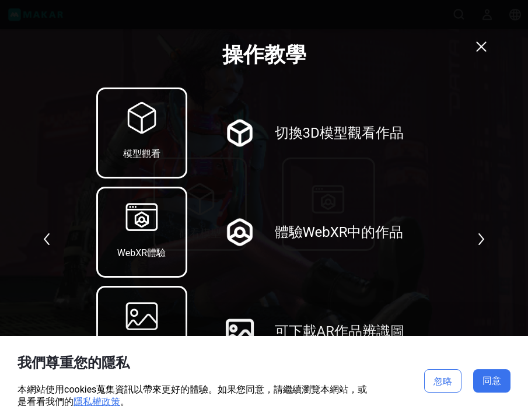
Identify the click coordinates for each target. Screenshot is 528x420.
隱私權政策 (97, 402)
